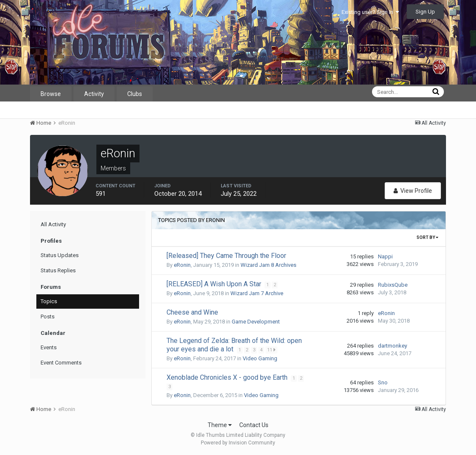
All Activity (53, 224)
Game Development (256, 322)
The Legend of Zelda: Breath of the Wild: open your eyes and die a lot (234, 345)
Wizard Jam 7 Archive (257, 293)
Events (49, 347)
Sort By (427, 237)
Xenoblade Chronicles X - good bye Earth (228, 377)
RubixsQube (393, 285)
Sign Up (425, 12)
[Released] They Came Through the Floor (226, 256)
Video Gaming (260, 358)
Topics (49, 301)
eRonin (182, 265)
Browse (51, 94)
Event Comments (61, 363)
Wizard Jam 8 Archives (268, 265)
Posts (48, 317)
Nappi (385, 256)
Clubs (135, 94)
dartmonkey (393, 346)
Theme (220, 425)
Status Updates (60, 255)
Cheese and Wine (192, 312)
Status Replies (58, 270)
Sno (383, 382)
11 (272, 350)
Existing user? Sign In (370, 12)
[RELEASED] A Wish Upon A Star (215, 284)
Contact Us (254, 425)
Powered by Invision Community (238, 443)
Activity (94, 94)
